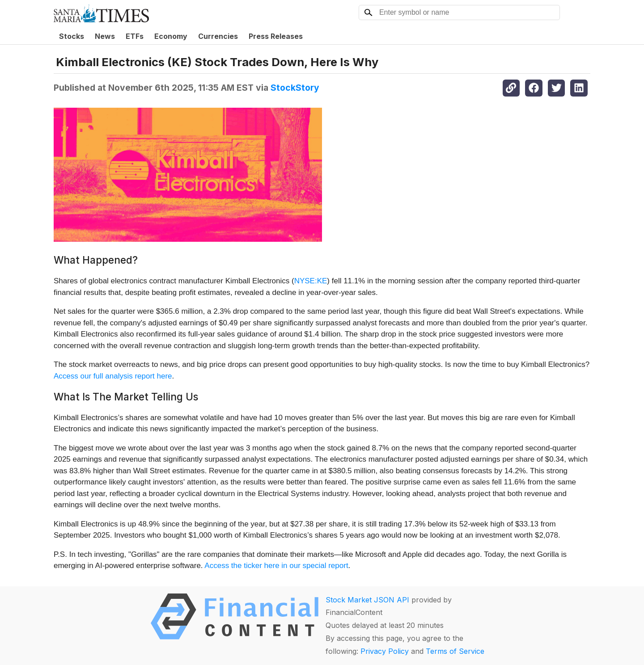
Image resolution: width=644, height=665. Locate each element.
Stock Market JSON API (367, 600)
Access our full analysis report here (113, 376)
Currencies (218, 36)
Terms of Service (455, 651)
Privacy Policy (385, 651)
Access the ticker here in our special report (276, 566)
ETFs (135, 36)
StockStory (295, 88)
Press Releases (276, 36)
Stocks (72, 36)
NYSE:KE (311, 281)
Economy (171, 36)
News (105, 36)
